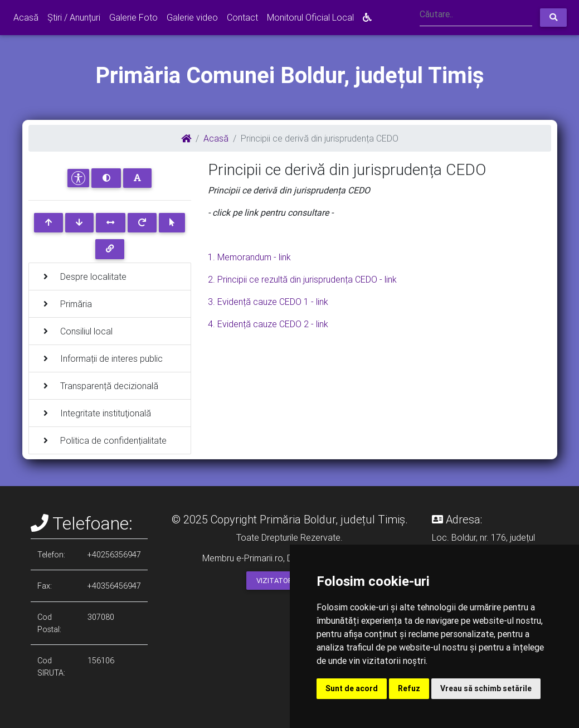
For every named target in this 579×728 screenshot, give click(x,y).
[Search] (476, 15)
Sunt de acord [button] (352, 688)
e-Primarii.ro (260, 558)
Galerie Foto (133, 17)
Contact (242, 17)
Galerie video (192, 17)
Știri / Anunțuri (74, 17)
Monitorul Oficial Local (310, 17)
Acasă (26, 17)
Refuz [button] (409, 688)
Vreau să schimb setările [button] (486, 688)
